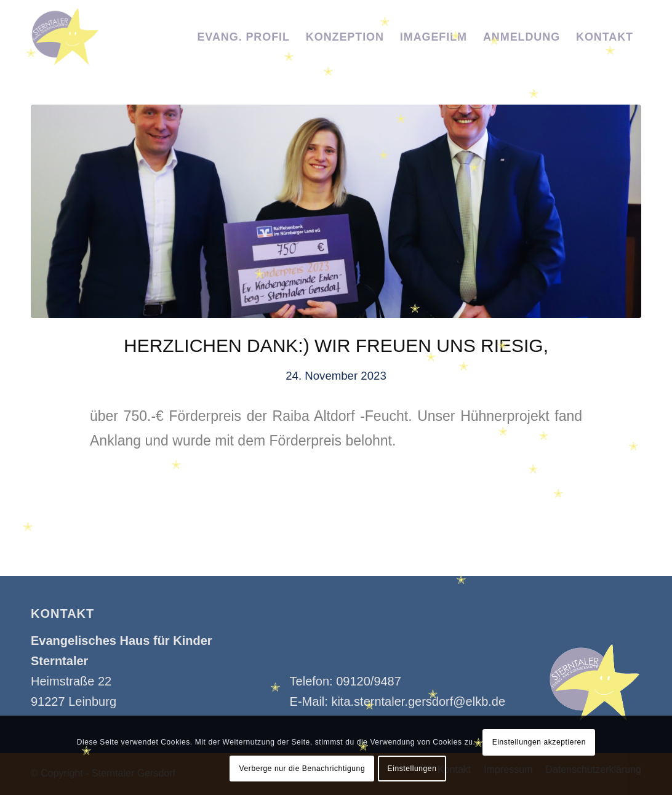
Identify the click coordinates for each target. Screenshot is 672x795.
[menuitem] (243, 37)
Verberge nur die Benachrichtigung (302, 769)
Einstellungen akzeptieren (539, 742)
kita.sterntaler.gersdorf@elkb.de (418, 701)
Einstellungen (412, 769)
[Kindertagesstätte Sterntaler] (65, 37)
